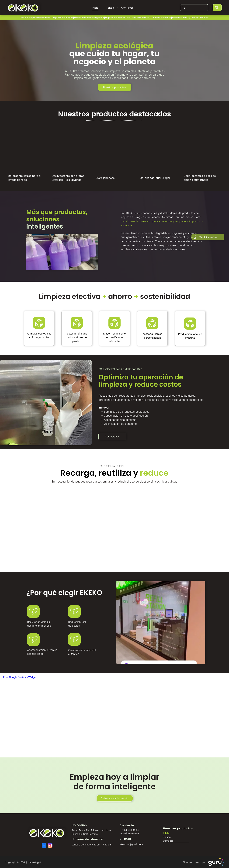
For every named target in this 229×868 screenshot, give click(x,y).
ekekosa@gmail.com (131, 843)
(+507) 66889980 (129, 829)
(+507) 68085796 (129, 833)
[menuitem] (96, 7)
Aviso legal (34, 861)
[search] (184, 7)
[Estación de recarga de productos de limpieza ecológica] (156, 523)
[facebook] (44, 845)
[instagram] (50, 845)
